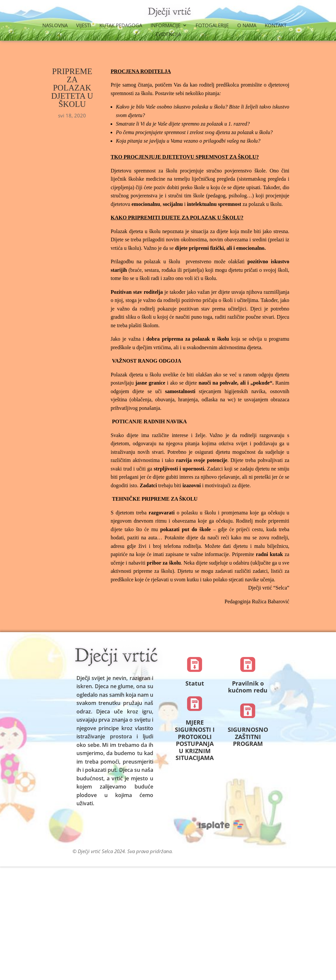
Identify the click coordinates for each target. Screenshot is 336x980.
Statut (195, 683)
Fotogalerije (212, 26)
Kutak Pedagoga (121, 26)
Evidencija (168, 35)
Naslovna (55, 26)
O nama (247, 26)
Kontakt (276, 26)
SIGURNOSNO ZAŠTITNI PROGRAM (248, 737)
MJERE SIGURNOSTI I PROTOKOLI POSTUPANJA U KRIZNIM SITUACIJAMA (195, 740)
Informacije (166, 26)
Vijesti (84, 26)
